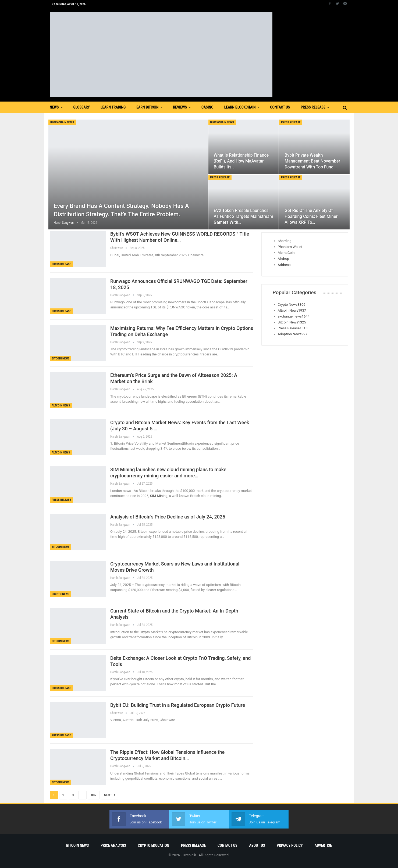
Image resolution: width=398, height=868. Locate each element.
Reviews (180, 107)
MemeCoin (286, 253)
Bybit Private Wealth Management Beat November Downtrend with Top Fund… (312, 161)
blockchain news (62, 122)
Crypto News (61, 594)
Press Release (313, 107)
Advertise (323, 845)
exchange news (294, 316)
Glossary (82, 107)
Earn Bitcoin (147, 107)
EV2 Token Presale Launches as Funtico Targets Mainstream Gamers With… (244, 216)
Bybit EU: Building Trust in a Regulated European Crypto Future (178, 705)
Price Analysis (113, 845)
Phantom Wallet (290, 247)
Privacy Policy (290, 845)
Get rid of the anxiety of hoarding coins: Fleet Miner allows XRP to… (311, 216)
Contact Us (280, 107)
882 (94, 795)
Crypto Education (153, 845)
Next (109, 795)
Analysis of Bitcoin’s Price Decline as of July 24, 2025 (168, 517)
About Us (257, 845)
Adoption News (293, 334)
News (54, 107)
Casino (207, 107)
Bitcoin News (61, 359)
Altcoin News (61, 406)
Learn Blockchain (240, 107)
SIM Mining (158, 496)
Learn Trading (113, 107)
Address (284, 265)
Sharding (285, 241)
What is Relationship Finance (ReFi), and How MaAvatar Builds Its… (241, 161)
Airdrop (283, 259)
